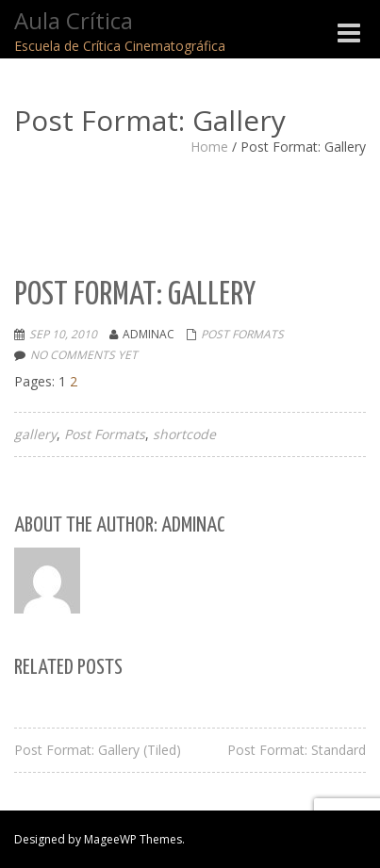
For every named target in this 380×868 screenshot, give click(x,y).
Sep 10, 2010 (63, 334)
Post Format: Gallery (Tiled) (98, 750)
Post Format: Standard (297, 750)
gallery (35, 434)
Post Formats (242, 334)
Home (209, 147)
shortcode (184, 434)
